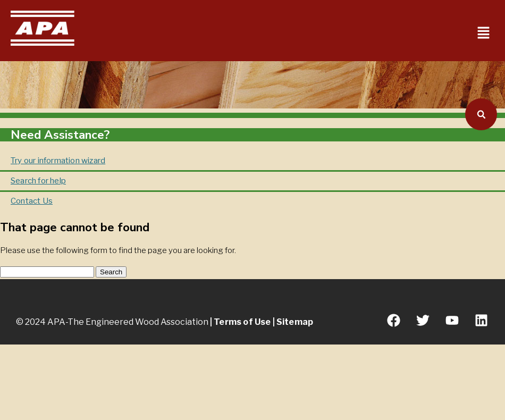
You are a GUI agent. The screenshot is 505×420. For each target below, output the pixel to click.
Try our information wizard (58, 161)
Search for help (38, 181)
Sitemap (295, 322)
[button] (484, 34)
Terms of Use (242, 322)
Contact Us (32, 201)
